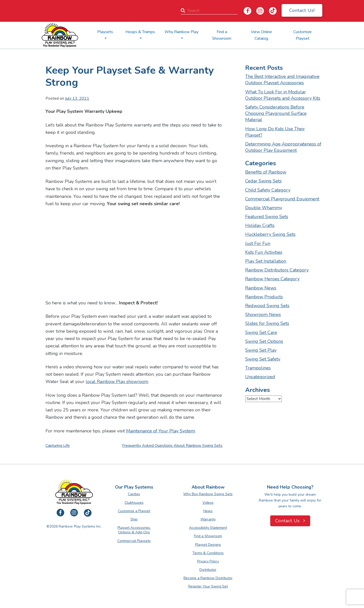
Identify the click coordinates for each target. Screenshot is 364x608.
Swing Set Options (264, 341)
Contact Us (290, 521)
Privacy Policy (208, 561)
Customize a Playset (134, 511)
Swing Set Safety (263, 359)
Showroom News (263, 315)
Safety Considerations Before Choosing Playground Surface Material (276, 113)
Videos (208, 503)
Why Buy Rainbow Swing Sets (208, 494)
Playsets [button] (105, 32)
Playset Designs (208, 545)
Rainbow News (261, 288)
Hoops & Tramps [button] (140, 32)
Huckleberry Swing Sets (270, 234)
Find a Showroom (222, 35)
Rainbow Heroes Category (272, 279)
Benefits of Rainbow (266, 172)
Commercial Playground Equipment (282, 199)
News (208, 511)
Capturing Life (58, 446)
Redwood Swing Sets (267, 306)
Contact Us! (302, 10)
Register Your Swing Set (208, 586)
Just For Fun (258, 243)
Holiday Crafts (260, 225)
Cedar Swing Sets (263, 181)
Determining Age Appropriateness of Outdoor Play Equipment (283, 147)
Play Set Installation (266, 261)
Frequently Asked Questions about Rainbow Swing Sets (172, 446)
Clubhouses (134, 503)
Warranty (208, 519)
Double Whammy (264, 208)
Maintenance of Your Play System (161, 431)
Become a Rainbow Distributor (208, 578)
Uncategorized (260, 377)
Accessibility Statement (208, 528)
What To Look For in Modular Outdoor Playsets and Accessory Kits (283, 95)
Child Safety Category (268, 190)
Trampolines (258, 368)
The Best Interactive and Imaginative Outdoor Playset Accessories (282, 80)
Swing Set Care (261, 332)
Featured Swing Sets (267, 217)
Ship (134, 519)
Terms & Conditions (208, 553)
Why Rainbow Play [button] (181, 32)
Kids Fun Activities (264, 252)
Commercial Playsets (134, 541)
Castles (134, 494)
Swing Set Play (261, 350)
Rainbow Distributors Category (277, 270)
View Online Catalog (261, 35)
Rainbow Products (264, 297)
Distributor (208, 570)
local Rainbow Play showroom (117, 382)
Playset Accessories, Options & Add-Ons (134, 530)
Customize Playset (302, 35)
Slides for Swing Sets (267, 323)
